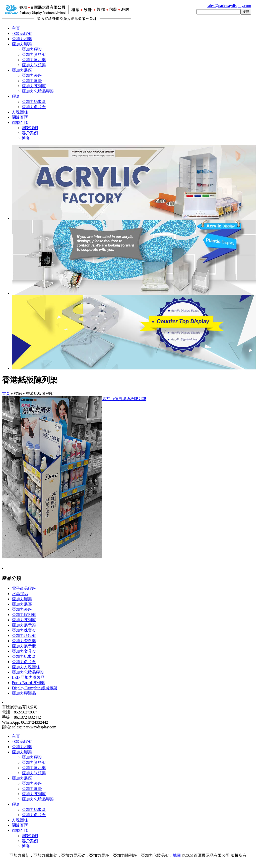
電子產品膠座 (24, 588)
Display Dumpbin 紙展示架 (35, 688)
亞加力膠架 (22, 44)
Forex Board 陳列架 (28, 683)
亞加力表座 (32, 75)
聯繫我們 (30, 128)
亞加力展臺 (32, 81)
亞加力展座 (22, 70)
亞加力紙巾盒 (34, 102)
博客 (26, 138)
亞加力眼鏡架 (34, 65)
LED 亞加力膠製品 (28, 677)
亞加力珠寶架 (24, 630)
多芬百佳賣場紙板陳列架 (124, 399)
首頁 (6, 393)
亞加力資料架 (34, 54)
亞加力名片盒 (34, 107)
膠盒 (16, 96)
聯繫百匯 (20, 123)
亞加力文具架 (24, 651)
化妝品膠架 (22, 34)
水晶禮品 (20, 594)
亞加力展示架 (34, 60)
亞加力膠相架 (24, 615)
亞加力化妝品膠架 (38, 91)
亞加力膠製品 (24, 693)
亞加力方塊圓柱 (26, 667)
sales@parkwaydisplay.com (229, 6)
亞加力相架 (22, 39)
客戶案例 (30, 133)
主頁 (16, 28)
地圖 (177, 855)
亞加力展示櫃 (24, 646)
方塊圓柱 (20, 112)
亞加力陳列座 (34, 86)
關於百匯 (20, 117)
